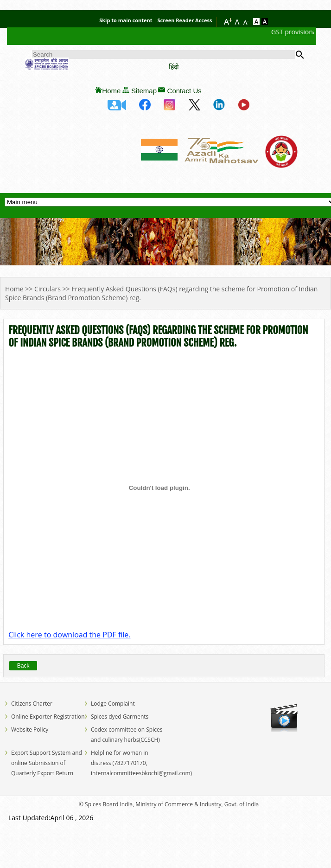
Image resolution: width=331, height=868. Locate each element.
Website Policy (30, 730)
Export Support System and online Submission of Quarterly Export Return (47, 763)
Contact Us (185, 91)
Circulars (48, 289)
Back (23, 666)
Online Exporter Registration (48, 717)
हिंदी (174, 67)
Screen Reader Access (185, 20)
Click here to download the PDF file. (69, 635)
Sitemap (144, 91)
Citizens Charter (32, 704)
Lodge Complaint (113, 704)
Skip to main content (126, 20)
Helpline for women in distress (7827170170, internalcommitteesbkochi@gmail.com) (141, 763)
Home (111, 91)
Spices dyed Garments (120, 717)
